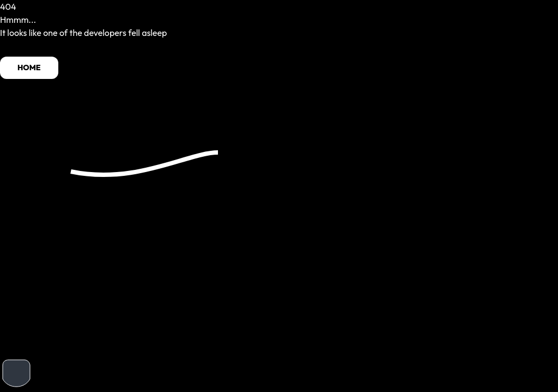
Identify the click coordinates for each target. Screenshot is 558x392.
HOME (29, 68)
